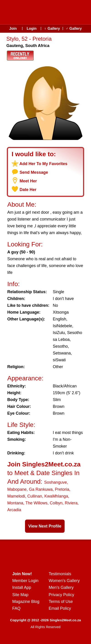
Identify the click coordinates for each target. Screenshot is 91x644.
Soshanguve (56, 482)
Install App (22, 587)
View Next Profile (45, 526)
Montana (15, 503)
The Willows (37, 503)
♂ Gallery (74, 28)
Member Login (25, 581)
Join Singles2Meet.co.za (44, 464)
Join (13, 28)
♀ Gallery (52, 28)
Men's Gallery (61, 587)
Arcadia (14, 510)
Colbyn (56, 503)
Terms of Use (61, 602)
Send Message (34, 172)
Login (32, 28)
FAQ (16, 608)
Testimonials (60, 574)
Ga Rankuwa (41, 489)
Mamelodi (16, 496)
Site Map (20, 595)
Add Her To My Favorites (43, 164)
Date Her (28, 190)
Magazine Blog (26, 602)
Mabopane (17, 489)
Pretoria (62, 489)
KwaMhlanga (56, 496)
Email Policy (60, 608)
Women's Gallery (64, 581)
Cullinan (35, 496)
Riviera (71, 503)
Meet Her (28, 181)
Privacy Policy (61, 595)
